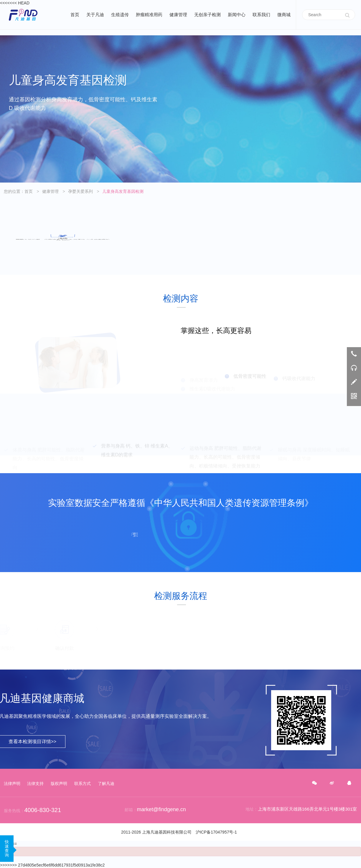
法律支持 (35, 783)
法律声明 (12, 783)
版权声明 (59, 783)
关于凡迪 (95, 15)
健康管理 (178, 15)
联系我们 (261, 15)
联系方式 (83, 783)
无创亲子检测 (207, 15)
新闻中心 (237, 15)
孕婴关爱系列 (80, 191)
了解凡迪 (106, 783)
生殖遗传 (120, 15)
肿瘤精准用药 (149, 15)
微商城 (284, 15)
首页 (75, 15)
